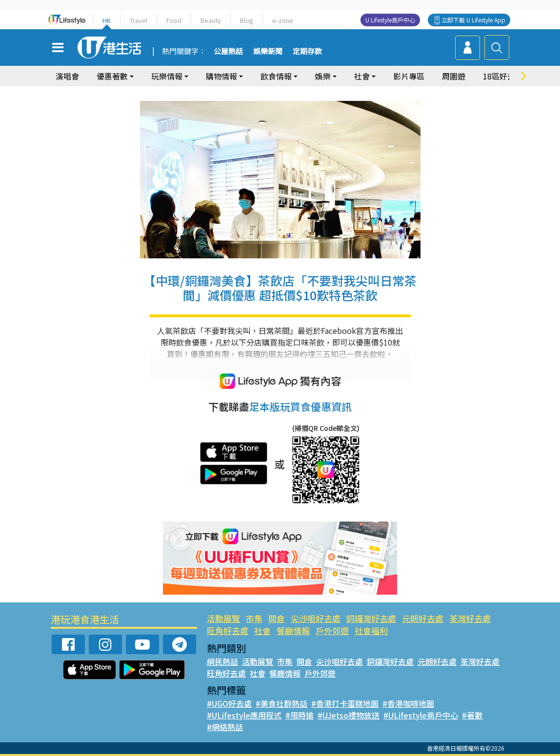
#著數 (472, 715)
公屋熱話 (228, 52)
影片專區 (409, 76)
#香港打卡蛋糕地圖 (345, 703)
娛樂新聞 (268, 52)
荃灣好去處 (470, 618)
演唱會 (67, 76)
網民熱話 (222, 661)
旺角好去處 (228, 630)
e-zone (283, 20)
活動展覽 (223, 618)
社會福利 (371, 630)
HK (107, 20)
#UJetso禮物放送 (349, 715)
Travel (139, 20)
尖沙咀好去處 (316, 618)
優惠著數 (112, 76)
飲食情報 (276, 76)
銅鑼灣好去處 (371, 618)
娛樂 (323, 76)
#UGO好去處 (229, 703)
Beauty (211, 20)
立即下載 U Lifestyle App (473, 20)
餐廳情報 (293, 630)
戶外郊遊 (332, 630)
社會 (362, 76)
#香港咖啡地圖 (408, 703)
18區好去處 (503, 76)
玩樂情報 (167, 76)
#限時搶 (300, 715)
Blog (247, 20)
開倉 (277, 618)
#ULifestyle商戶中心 (421, 715)
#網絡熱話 (225, 727)
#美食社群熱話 (281, 703)
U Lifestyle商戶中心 (390, 20)
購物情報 (221, 76)
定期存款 (307, 52)
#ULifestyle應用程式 (244, 715)
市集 (254, 618)
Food (174, 20)
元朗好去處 (423, 618)
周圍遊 (454, 76)
